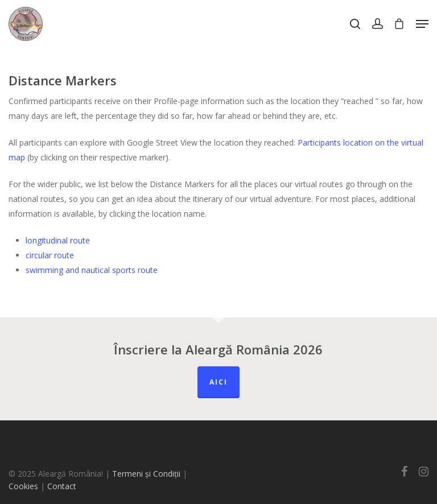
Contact (62, 486)
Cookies (23, 486)
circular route (50, 255)
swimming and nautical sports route (92, 270)
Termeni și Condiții (146, 474)
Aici (218, 382)
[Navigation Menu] (422, 24)
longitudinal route (58, 240)
